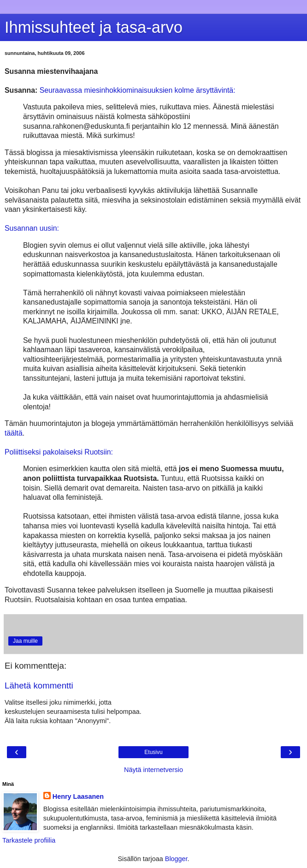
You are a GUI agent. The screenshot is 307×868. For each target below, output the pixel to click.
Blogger (176, 859)
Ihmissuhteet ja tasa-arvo (94, 27)
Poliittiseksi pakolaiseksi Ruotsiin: (59, 452)
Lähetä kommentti (39, 685)
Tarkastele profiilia (29, 840)
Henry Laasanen (78, 796)
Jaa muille (25, 641)
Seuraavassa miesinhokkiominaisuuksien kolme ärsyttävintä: (138, 90)
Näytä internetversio (153, 770)
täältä (14, 433)
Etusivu (153, 752)
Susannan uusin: (32, 228)
